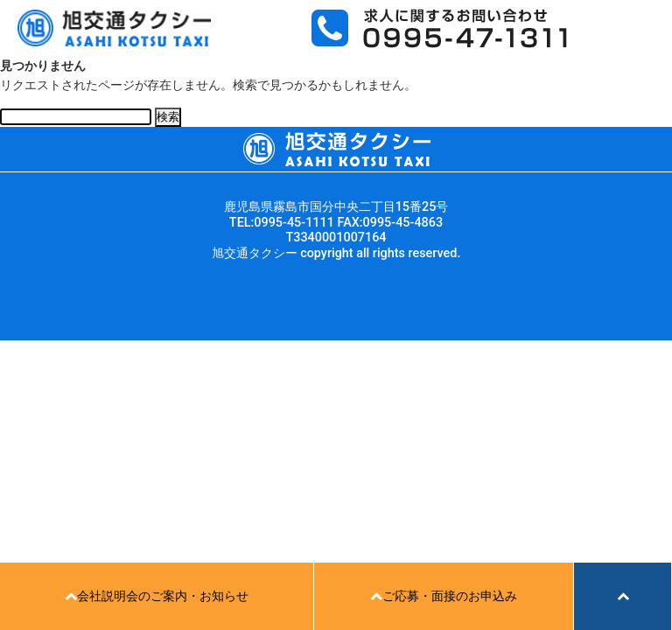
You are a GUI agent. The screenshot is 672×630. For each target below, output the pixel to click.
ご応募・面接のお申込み (444, 596)
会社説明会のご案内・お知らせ (157, 596)
